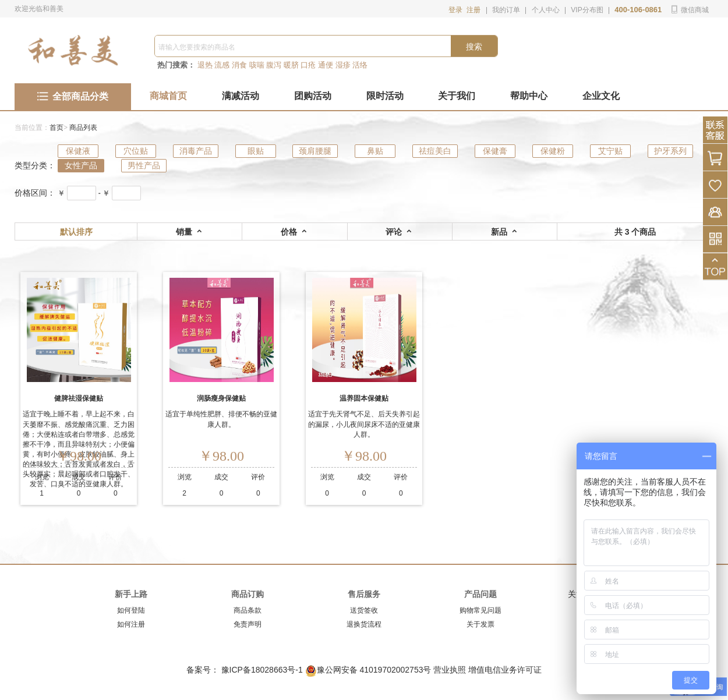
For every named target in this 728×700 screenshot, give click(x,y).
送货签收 (364, 610)
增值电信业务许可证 (505, 670)
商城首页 (168, 96)
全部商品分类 (73, 97)
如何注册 (131, 624)
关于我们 (457, 96)
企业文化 (601, 96)
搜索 (474, 47)
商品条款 (248, 610)
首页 (56, 128)
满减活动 (241, 96)
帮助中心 (529, 96)
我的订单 (506, 10)
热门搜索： (176, 65)
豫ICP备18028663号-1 (263, 670)
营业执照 (450, 670)
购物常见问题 (480, 610)
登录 (455, 10)
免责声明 (248, 624)
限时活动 (385, 96)
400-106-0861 (638, 10)
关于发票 (480, 624)
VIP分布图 (587, 10)
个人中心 (546, 10)
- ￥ (104, 193)
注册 (473, 10)
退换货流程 (364, 624)
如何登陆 (131, 610)
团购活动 (313, 96)
